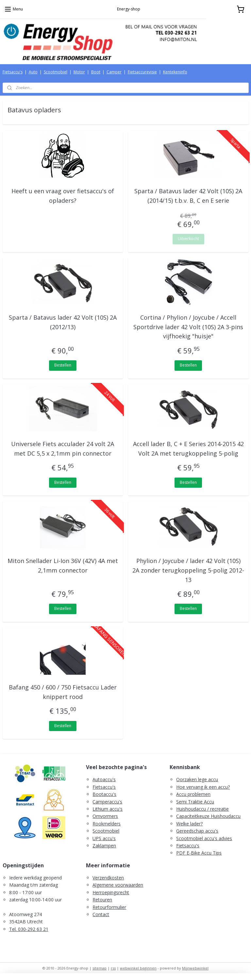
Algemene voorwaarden (118, 885)
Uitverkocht (188, 239)
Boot (96, 72)
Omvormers (105, 816)
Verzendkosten (108, 878)
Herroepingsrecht (111, 892)
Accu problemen (193, 794)
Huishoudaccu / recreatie (202, 809)
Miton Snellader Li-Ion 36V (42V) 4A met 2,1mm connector (63, 565)
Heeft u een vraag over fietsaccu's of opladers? (63, 196)
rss (113, 968)
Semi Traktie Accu (195, 802)
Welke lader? (189, 824)
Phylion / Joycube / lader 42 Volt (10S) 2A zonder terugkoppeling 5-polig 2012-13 (188, 570)
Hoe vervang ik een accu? (203, 787)
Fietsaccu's (13, 72)
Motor (79, 72)
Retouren (102, 900)
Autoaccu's (104, 779)
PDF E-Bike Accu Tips (199, 853)
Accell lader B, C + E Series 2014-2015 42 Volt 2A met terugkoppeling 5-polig (188, 449)
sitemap (100, 968)
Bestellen (63, 365)
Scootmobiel (56, 72)
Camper (114, 72)
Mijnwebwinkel (195, 968)
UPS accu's (104, 838)
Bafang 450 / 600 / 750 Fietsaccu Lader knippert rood (63, 692)
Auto (33, 72)
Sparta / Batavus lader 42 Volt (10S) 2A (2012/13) (63, 322)
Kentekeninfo (175, 72)
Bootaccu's (104, 794)
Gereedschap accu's (197, 831)
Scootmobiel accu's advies (204, 838)
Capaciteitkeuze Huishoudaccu (208, 816)
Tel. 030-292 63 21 (29, 929)
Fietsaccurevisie (142, 72)
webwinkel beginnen (138, 968)
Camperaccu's (107, 802)
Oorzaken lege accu (197, 779)
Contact (101, 914)
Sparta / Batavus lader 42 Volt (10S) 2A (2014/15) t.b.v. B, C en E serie (188, 196)
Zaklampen (104, 846)
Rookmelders (107, 824)
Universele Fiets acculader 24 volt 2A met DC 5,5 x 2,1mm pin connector (63, 449)
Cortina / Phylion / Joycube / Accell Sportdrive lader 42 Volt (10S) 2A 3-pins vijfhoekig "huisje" (188, 327)
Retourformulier (109, 907)
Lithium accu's (108, 809)
